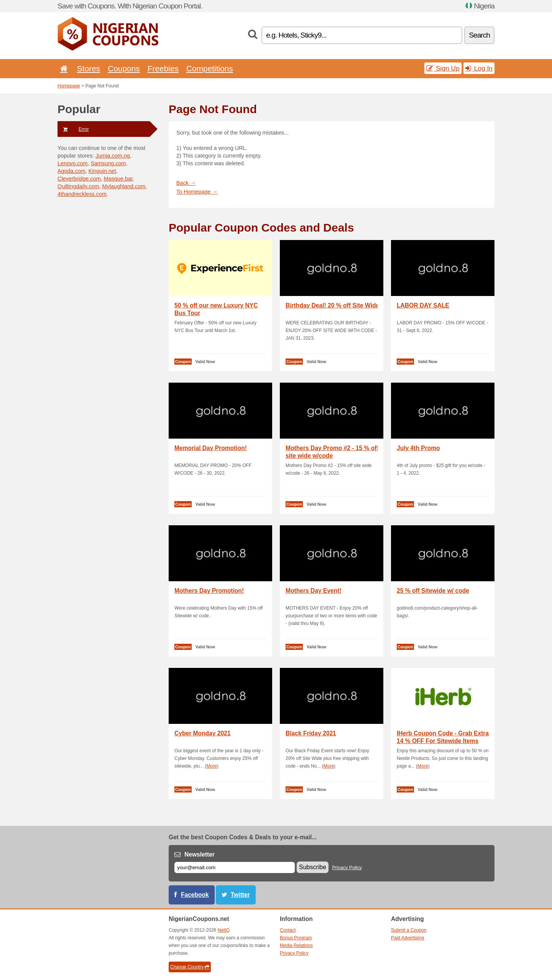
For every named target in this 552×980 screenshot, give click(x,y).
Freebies (163, 68)
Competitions (210, 68)
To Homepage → (197, 192)
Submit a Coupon (409, 930)
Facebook (195, 895)
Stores (89, 68)
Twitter (240, 895)
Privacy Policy (347, 868)
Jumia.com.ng (113, 156)
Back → (186, 183)
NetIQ (224, 930)
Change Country (190, 967)
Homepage (69, 86)
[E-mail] (235, 867)
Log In (479, 68)
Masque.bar (118, 179)
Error (73, 129)
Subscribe (313, 867)
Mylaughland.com (124, 186)
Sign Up (443, 68)
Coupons (124, 68)
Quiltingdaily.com (78, 186)
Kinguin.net (102, 171)
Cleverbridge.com (79, 179)
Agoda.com (71, 171)
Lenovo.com (72, 163)
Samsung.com (108, 163)
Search (479, 35)
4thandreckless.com (82, 194)
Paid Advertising (407, 938)
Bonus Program (296, 938)
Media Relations (296, 945)
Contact (288, 930)
